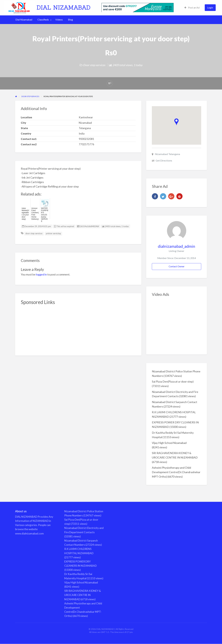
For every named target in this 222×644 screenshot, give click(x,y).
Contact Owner (177, 266)
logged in (41, 274)
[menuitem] (192, 8)
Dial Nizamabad (24, 20)
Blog (70, 20)
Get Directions (164, 160)
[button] (176, 122)
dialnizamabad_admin (177, 246)
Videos (59, 20)
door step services (34, 233)
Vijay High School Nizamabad (169, 443)
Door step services (94, 65)
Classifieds (43, 20)
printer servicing (53, 233)
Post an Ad (192, 8)
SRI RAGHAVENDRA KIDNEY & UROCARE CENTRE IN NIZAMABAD (83, 595)
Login (210, 8)
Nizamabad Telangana (168, 154)
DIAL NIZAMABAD (64, 7)
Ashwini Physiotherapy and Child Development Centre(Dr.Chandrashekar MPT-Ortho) (176, 472)
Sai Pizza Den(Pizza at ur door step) (173, 381)
